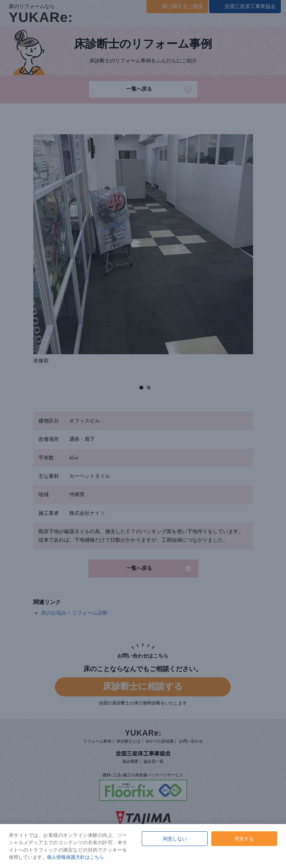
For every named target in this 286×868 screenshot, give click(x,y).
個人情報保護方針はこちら (75, 857)
